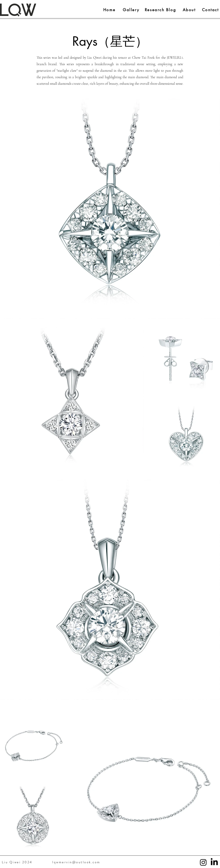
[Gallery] (131, 10)
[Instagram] (203, 862)
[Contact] (210, 10)
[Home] (109, 10)
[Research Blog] (160, 10)
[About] (189, 10)
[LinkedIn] (214, 862)
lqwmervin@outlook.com (76, 862)
